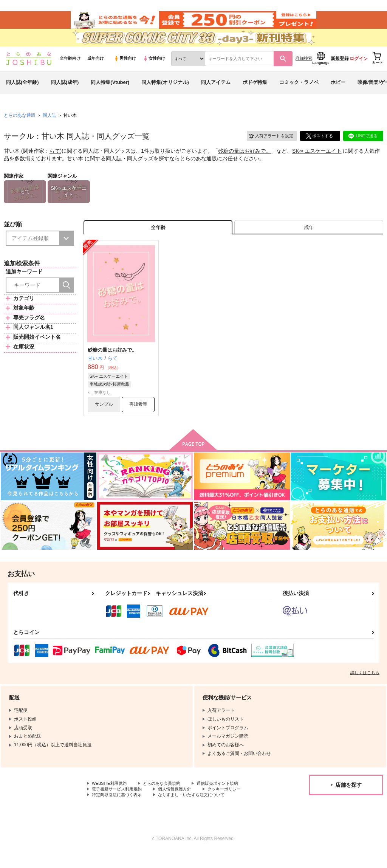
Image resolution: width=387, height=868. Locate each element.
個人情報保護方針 (181, 804)
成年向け (96, 68)
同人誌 (50, 125)
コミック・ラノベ (299, 92)
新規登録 (340, 68)
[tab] (309, 239)
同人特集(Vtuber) (110, 92)
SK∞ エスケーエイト (317, 161)
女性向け (154, 68)
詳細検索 (304, 68)
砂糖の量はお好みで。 (245, 161)
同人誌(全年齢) (22, 92)
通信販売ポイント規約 (226, 798)
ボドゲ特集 (255, 92)
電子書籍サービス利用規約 (119, 804)
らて (55, 161)
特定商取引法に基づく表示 (119, 810)
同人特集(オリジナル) (165, 92)
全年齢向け (70, 68)
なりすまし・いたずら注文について (199, 810)
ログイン (359, 68)
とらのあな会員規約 (167, 798)
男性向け (125, 68)
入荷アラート (268, 145)
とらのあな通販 (20, 125)
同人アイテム (216, 92)
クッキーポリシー (233, 804)
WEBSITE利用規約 (111, 798)
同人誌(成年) (65, 92)
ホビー (338, 92)
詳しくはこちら (365, 687)
